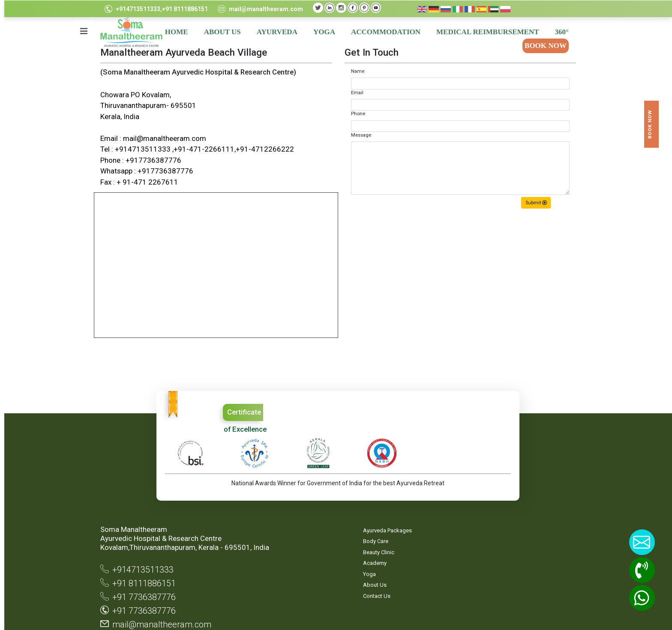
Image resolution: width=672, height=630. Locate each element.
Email (355, 93)
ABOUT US (220, 32)
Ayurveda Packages (285, 491)
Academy (273, 524)
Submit (534, 203)
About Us (273, 545)
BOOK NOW (543, 46)
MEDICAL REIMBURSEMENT (485, 32)
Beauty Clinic (277, 512)
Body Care (274, 502)
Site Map (353, 491)
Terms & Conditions (356, 525)
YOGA (322, 32)
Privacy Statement (355, 506)
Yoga (267, 534)
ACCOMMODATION (384, 32)
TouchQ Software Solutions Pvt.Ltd (538, 613)
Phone (356, 114)
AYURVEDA (275, 32)
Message (359, 135)
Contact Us (275, 556)
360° (560, 32)
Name (355, 71)
